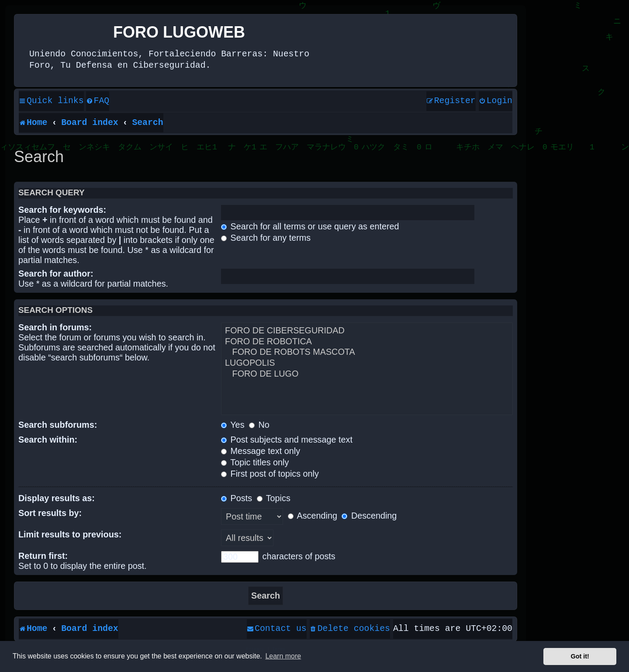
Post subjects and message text (287, 440)
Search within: (48, 440)
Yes (233, 425)
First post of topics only (270, 474)
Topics (274, 498)
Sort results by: (50, 513)
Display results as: (57, 498)
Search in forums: (55, 327)
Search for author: (56, 274)
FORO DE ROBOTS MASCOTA (367, 352)
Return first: (43, 556)
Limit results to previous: (70, 534)
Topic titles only (255, 462)
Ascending (313, 516)
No (259, 425)
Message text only (261, 451)
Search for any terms (266, 238)
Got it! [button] (580, 656)
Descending (369, 516)
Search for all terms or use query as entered (310, 226)
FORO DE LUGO (367, 374)
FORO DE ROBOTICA (367, 342)
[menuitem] (98, 101)
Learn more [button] (283, 656)
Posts (237, 498)
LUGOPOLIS (367, 363)
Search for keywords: (62, 210)
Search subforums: (58, 425)
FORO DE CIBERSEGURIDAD (367, 331)
